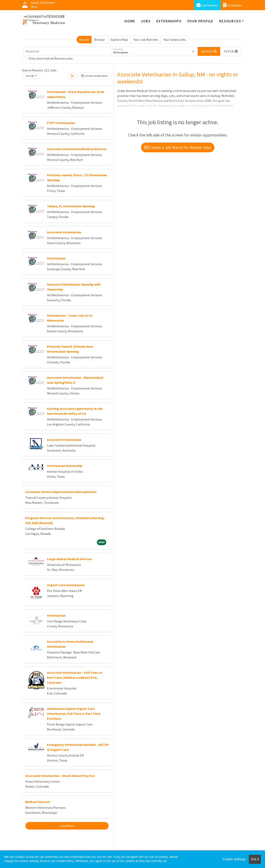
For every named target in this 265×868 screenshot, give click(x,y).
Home (130, 21)
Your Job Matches (146, 40)
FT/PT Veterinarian (61, 123)
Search (84, 40)
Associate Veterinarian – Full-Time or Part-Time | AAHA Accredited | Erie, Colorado (75, 678)
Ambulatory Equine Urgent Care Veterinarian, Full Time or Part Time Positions (74, 714)
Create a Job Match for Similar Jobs (178, 147)
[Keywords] (67, 51)
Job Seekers (207, 5)
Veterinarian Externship (65, 466)
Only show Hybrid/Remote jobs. (51, 58)
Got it (255, 859)
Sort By (30, 76)
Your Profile (200, 21)
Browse (99, 40)
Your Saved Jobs (175, 40)
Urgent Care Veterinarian (66, 585)
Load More (67, 826)
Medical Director (38, 802)
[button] (231, 51)
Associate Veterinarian (64, 232)
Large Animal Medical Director (69, 559)
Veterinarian (56, 258)
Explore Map (119, 40)
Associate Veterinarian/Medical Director (77, 149)
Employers (233, 5)
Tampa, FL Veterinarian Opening (71, 206)
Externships (169, 21)
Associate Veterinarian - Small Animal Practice (60, 776)
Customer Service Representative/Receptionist (61, 492)
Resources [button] (230, 21)
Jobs (146, 21)
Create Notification (94, 76)
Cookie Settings (234, 859)
